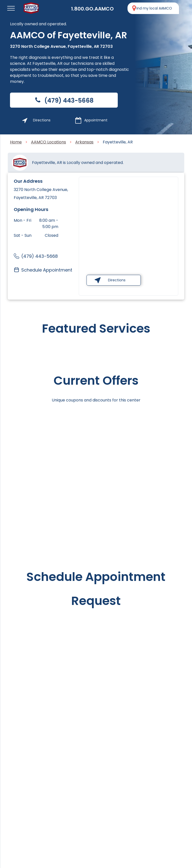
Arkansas (84, 142)
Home (16, 142)
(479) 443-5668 (39, 256)
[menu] (11, 8)
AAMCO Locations (48, 142)
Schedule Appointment (47, 270)
